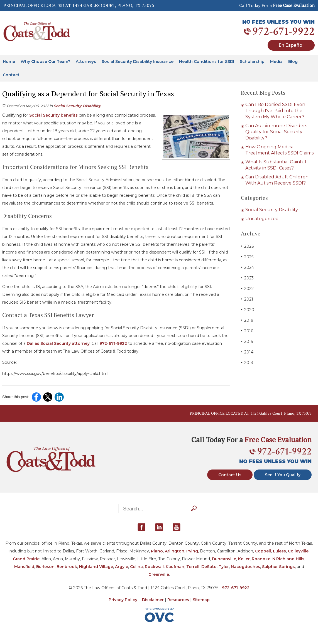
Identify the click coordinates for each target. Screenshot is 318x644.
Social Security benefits (53, 115)
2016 (247, 331)
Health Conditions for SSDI (207, 62)
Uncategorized (262, 219)
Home (9, 62)
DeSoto (209, 567)
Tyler (224, 567)
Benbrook (67, 567)
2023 (247, 278)
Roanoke (261, 559)
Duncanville (224, 559)
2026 (247, 246)
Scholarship (252, 62)
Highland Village (96, 567)
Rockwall (154, 567)
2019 (247, 320)
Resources (178, 600)
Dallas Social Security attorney (58, 343)
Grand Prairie (26, 559)
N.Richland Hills (288, 559)
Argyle (122, 567)
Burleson (45, 567)
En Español (291, 45)
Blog (293, 62)
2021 (247, 299)
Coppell (263, 551)
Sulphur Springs (278, 567)
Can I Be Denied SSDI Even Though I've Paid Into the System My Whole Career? (275, 111)
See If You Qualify (283, 475)
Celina (136, 567)
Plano (157, 551)
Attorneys (86, 62)
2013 (247, 362)
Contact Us (230, 475)
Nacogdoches (245, 567)
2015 (247, 341)
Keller (244, 559)
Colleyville (298, 551)
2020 (248, 310)
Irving (192, 551)
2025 (247, 257)
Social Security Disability (77, 106)
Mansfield (24, 567)
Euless (279, 551)
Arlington (175, 551)
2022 (247, 288)
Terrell (193, 567)
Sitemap (201, 600)
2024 (247, 267)
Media (276, 62)
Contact (11, 75)
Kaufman (175, 567)
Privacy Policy (123, 600)
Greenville (159, 574)
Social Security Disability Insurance (138, 62)
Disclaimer (153, 600)
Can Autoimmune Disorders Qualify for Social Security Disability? (276, 132)
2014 (247, 352)
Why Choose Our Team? (45, 62)
